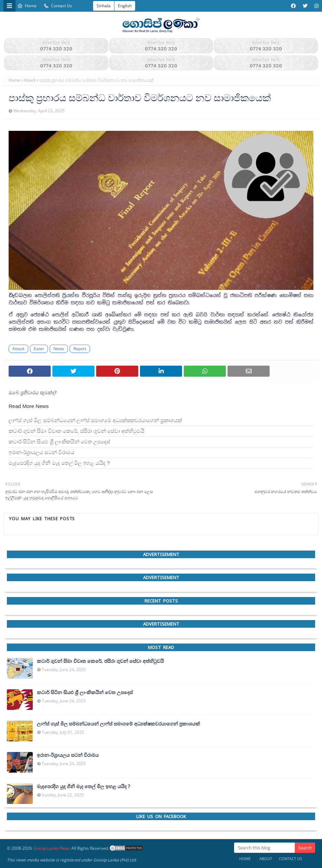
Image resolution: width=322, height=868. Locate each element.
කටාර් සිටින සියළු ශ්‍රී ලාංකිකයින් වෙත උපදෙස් (59, 442)
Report (80, 349)
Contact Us (58, 6)
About (266, 859)
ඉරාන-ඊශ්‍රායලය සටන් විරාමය (42, 452)
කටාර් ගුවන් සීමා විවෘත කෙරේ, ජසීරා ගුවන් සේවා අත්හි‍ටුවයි (77, 431)
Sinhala (104, 6)
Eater (39, 349)
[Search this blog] (264, 848)
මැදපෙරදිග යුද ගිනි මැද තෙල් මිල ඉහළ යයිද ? (59, 463)
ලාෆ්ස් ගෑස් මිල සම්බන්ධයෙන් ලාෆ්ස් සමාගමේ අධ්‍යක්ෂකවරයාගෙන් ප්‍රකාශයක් (95, 420)
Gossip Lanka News (52, 848)
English (125, 6)
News (59, 349)
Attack (30, 80)
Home (27, 6)
